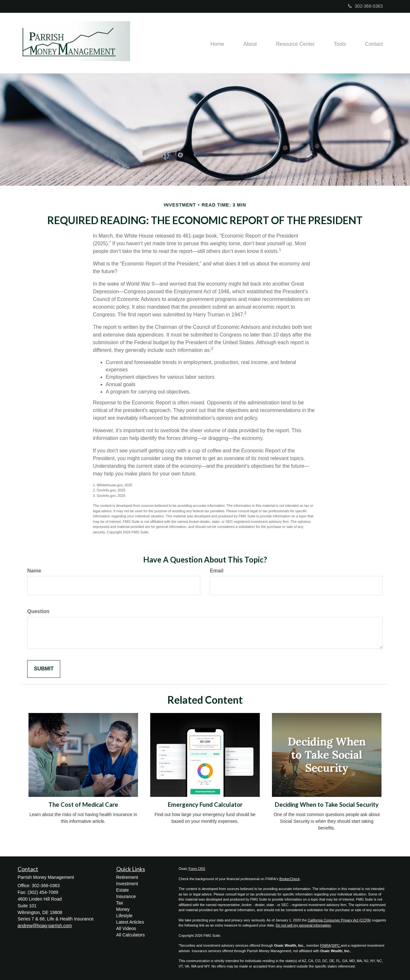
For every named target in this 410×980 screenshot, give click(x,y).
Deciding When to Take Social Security (327, 805)
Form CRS (197, 869)
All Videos (126, 928)
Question (38, 611)
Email (217, 571)
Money (123, 909)
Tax (120, 903)
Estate (123, 890)
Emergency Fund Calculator (205, 805)
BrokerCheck (290, 879)
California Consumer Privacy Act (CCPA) (340, 920)
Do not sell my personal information (303, 925)
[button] (250, 43)
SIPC (336, 945)
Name (34, 571)
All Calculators (131, 935)
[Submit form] (44, 669)
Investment (127, 884)
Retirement (127, 877)
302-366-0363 (365, 6)
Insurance (126, 896)
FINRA (325, 945)
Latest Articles (130, 922)
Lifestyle (124, 916)
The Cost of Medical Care (83, 805)
